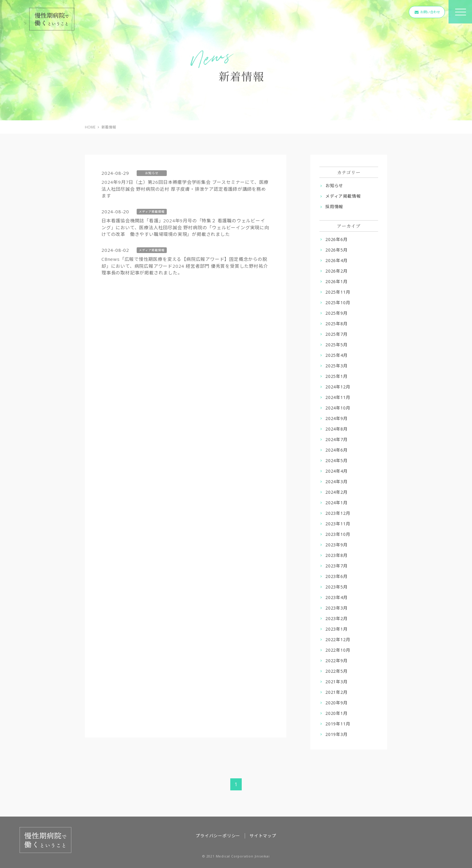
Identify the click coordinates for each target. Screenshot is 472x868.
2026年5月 (337, 250)
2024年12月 (338, 387)
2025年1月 (337, 376)
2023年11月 (338, 524)
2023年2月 (337, 618)
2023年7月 (337, 566)
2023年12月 (338, 513)
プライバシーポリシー (218, 836)
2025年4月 (337, 355)
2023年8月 (337, 555)
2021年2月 (337, 692)
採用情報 (334, 207)
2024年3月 (337, 482)
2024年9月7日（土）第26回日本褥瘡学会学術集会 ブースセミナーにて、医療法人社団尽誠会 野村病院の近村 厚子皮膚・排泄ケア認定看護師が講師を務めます (185, 189)
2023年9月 (337, 545)
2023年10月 (338, 534)
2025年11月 (338, 292)
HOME (90, 127)
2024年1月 (337, 503)
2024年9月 (337, 418)
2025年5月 (337, 345)
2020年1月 (337, 713)
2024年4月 (337, 471)
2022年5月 (337, 671)
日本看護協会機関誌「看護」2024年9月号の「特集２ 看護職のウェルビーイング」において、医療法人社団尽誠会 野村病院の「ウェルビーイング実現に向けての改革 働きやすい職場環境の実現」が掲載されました (185, 227)
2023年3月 (337, 608)
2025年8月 (337, 324)
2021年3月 (337, 682)
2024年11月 (338, 397)
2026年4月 (337, 260)
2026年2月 (337, 271)
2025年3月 (337, 366)
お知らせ (334, 185)
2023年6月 (337, 576)
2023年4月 (337, 597)
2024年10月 (338, 408)
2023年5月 (337, 587)
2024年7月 (337, 439)
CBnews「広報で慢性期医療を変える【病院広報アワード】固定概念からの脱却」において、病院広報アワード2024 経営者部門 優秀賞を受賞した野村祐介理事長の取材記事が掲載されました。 (185, 266)
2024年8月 (337, 429)
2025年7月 (337, 334)
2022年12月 (338, 639)
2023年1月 (337, 629)
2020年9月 (337, 703)
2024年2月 (337, 492)
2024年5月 (337, 460)
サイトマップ (263, 836)
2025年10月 (338, 303)
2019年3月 (337, 734)
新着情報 (109, 127)
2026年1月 (337, 281)
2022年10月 (338, 650)
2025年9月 (337, 313)
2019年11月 (338, 724)
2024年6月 (337, 450)
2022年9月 (337, 661)
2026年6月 (337, 239)
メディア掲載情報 (343, 196)
